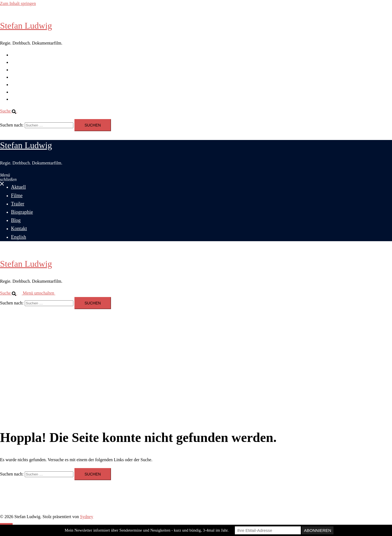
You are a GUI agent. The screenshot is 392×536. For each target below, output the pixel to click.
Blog (15, 85)
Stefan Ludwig (26, 26)
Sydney (87, 517)
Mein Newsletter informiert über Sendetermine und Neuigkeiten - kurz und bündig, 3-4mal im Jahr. (147, 530)
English (18, 99)
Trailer (17, 70)
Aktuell (18, 55)
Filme (16, 62)
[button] (11, 111)
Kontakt (18, 92)
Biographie (21, 77)
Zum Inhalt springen (18, 3)
